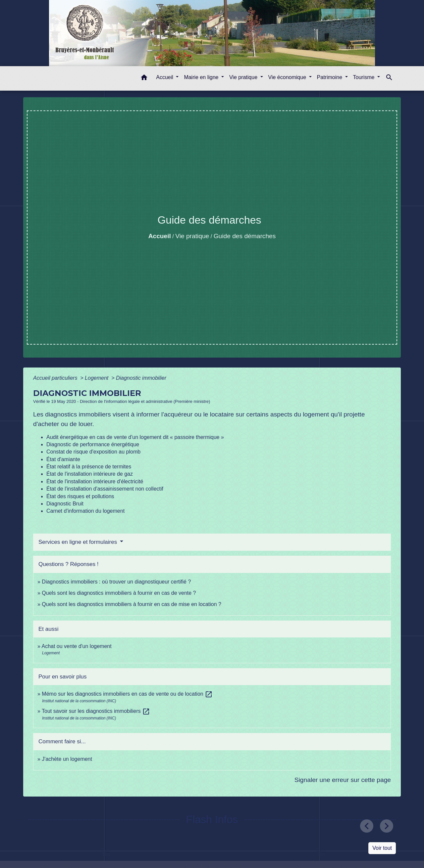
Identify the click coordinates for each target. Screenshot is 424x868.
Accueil (160, 236)
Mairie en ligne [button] (202, 77)
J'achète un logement (67, 759)
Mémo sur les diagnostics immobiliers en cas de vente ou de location (127, 694)
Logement (97, 378)
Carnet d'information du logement (85, 511)
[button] (144, 79)
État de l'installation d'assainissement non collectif (105, 489)
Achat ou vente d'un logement (76, 646)
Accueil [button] (165, 77)
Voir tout (382, 848)
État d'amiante (63, 459)
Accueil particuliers (56, 378)
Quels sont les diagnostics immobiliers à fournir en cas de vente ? (119, 593)
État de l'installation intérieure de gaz (90, 474)
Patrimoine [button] (330, 77)
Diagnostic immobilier (141, 378)
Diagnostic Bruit (65, 504)
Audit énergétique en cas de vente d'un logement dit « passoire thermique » (135, 437)
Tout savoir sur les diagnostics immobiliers (96, 711)
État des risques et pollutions (80, 496)
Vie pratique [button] (244, 77)
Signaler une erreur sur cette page (343, 780)
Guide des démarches (245, 236)
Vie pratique (192, 236)
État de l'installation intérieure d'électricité (95, 481)
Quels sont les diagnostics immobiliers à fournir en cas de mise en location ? (132, 604)
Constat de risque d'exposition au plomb (93, 452)
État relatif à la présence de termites (89, 467)
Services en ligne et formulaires (79, 542)
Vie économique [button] (288, 77)
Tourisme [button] (365, 77)
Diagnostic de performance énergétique (93, 444)
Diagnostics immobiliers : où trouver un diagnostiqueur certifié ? (116, 582)
